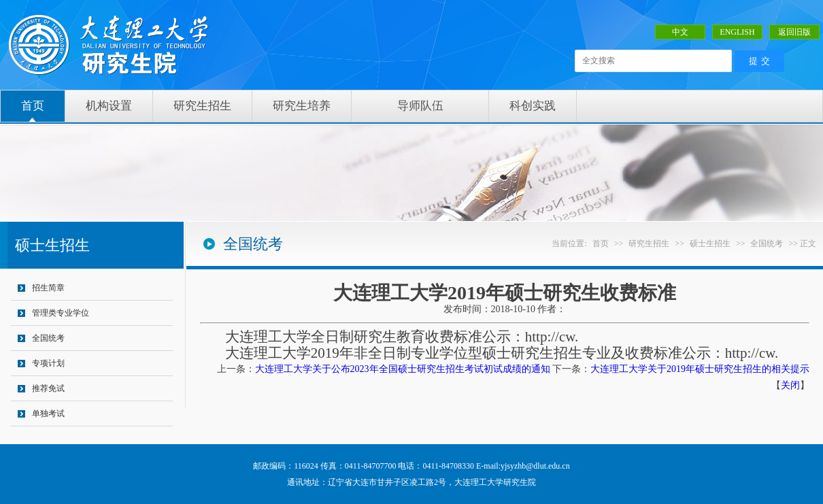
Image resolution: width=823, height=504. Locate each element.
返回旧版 (794, 32)
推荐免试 (48, 388)
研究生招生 (202, 106)
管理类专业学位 (61, 313)
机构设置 (109, 106)
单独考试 (48, 414)
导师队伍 (420, 106)
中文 (680, 32)
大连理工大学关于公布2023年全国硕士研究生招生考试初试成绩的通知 (403, 369)
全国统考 (48, 338)
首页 (33, 106)
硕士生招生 (710, 243)
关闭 (790, 385)
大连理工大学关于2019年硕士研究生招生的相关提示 (700, 369)
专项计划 (48, 363)
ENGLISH (737, 32)
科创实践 (533, 106)
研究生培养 (302, 106)
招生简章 (48, 288)
